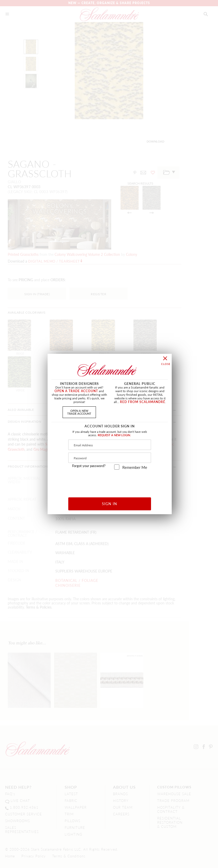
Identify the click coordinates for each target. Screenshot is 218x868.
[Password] (110, 458)
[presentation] (110, 482)
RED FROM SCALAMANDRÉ (143, 402)
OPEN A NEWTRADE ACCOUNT (79, 412)
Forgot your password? (89, 466)
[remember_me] (117, 467)
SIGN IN (110, 504)
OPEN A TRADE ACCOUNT (76, 391)
